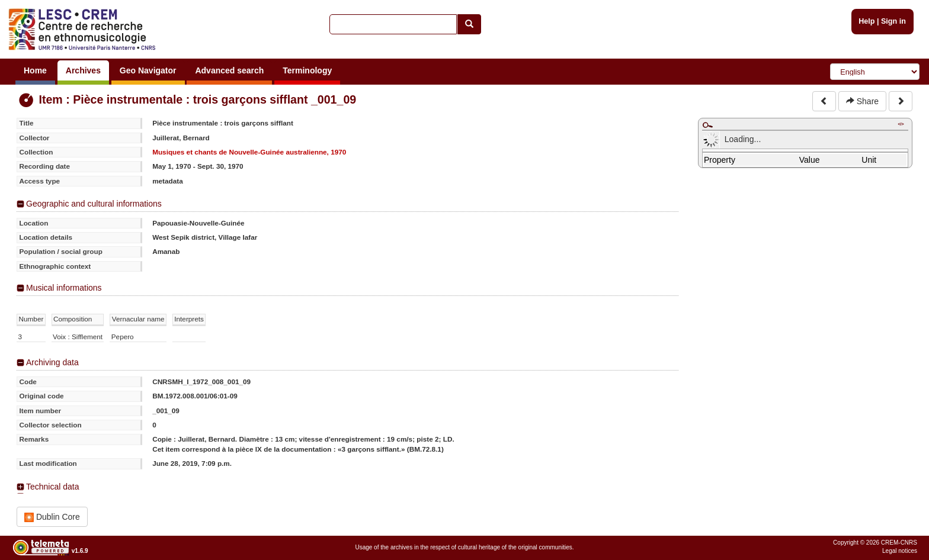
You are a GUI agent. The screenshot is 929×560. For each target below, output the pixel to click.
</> (901, 124)
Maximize (707, 125)
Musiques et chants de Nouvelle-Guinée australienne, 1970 (249, 152)
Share (862, 101)
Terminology (307, 70)
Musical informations (64, 288)
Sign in (893, 21)
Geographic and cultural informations (94, 204)
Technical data (53, 487)
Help (866, 21)
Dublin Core (52, 517)
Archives (83, 70)
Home (35, 70)
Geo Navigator (148, 70)
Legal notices (900, 551)
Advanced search (229, 70)
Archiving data (52, 362)
